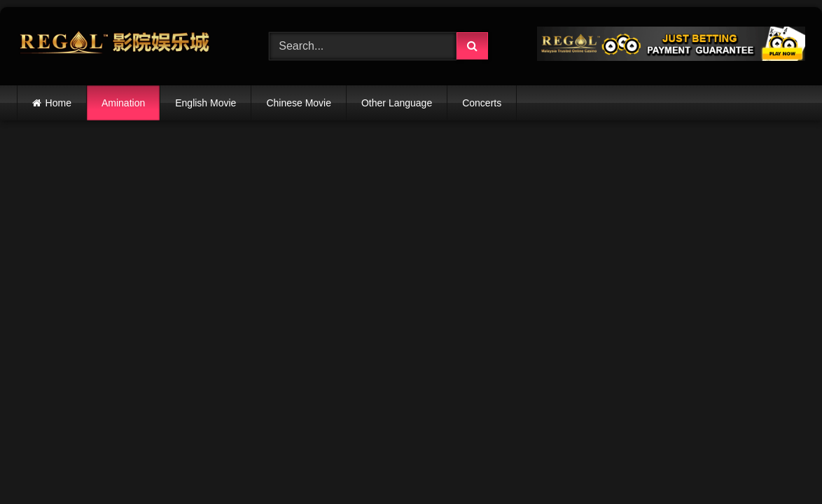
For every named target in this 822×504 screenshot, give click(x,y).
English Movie (205, 103)
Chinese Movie (299, 103)
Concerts (482, 103)
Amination (123, 103)
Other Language (397, 103)
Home (58, 103)
